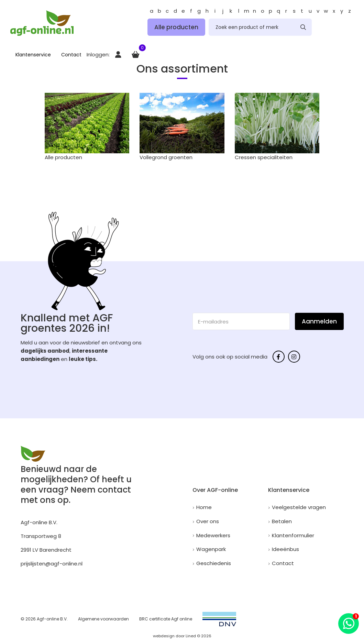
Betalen (282, 521)
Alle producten (176, 27)
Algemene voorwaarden (103, 619)
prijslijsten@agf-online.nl (52, 564)
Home (204, 507)
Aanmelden (319, 321)
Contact (71, 55)
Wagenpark (211, 549)
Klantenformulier (293, 535)
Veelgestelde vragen (299, 507)
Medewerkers (213, 535)
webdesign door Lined (174, 636)
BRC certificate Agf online (166, 619)
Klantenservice (33, 55)
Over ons (208, 521)
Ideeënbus (285, 549)
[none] (303, 27)
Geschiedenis (214, 563)
